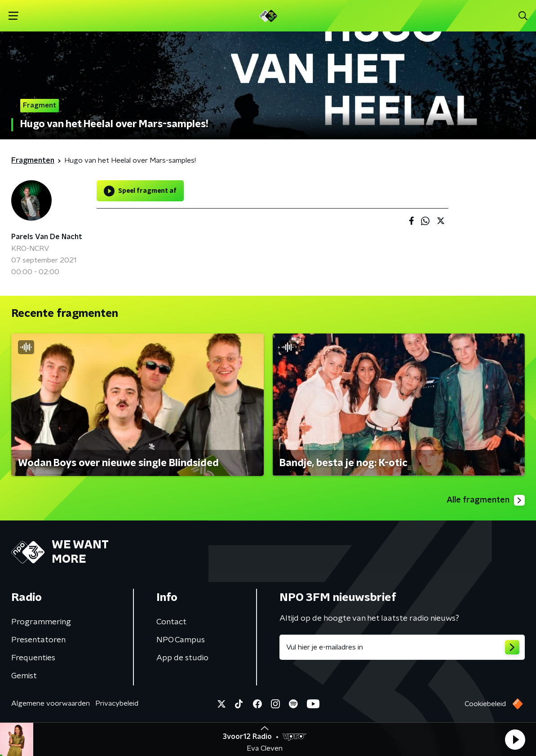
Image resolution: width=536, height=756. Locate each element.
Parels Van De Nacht (47, 237)
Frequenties (33, 658)
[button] (515, 739)
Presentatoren (38, 640)
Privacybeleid (117, 703)
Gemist (24, 676)
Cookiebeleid (485, 704)
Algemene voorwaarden (51, 703)
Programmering (41, 622)
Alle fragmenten (486, 500)
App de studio (182, 658)
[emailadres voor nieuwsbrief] (402, 647)
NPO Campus (181, 640)
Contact (171, 622)
